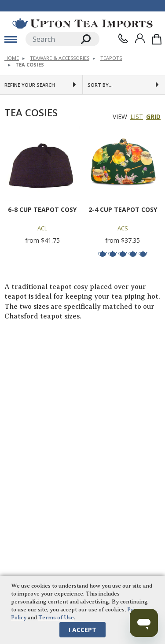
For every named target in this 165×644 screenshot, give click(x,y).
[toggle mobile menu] (11, 39)
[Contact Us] (123, 38)
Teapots (111, 58)
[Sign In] (140, 38)
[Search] (49, 39)
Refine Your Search (30, 85)
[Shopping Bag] (157, 39)
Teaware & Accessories (60, 58)
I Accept (82, 630)
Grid (153, 117)
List (137, 117)
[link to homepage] (82, 23)
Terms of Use (56, 618)
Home (12, 58)
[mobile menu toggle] (11, 39)
